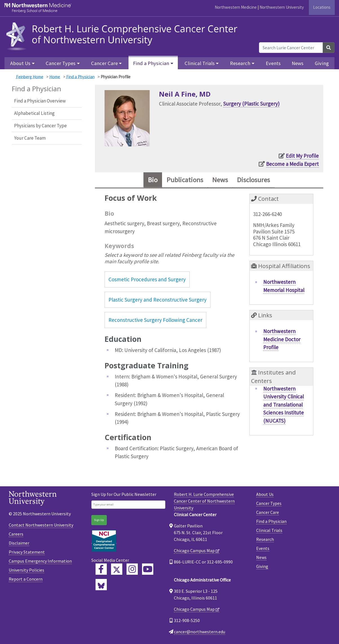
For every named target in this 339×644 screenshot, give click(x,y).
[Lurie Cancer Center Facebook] (101, 569)
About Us (265, 494)
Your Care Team (30, 138)
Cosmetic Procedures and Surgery (147, 279)
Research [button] (240, 63)
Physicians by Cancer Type (40, 126)
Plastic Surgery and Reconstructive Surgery (158, 300)
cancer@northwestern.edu (200, 632)
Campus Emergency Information (40, 561)
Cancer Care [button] (104, 63)
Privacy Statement (27, 552)
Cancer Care (268, 512)
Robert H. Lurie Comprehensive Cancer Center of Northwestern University (204, 501)
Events (273, 63)
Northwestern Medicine (236, 7)
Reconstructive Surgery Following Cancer (155, 320)
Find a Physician (80, 77)
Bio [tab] (153, 180)
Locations (322, 7)
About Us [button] (20, 63)
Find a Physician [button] (151, 63)
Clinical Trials (269, 530)
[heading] (123, 36)
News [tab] (220, 180)
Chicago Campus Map (194, 551)
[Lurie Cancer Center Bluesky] (101, 585)
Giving (322, 63)
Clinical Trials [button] (200, 63)
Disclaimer (19, 543)
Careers (16, 534)
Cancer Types (269, 503)
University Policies (26, 570)
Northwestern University (282, 7)
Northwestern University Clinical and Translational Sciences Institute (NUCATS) (283, 405)
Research (265, 539)
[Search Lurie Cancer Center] (291, 48)
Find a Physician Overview (40, 101)
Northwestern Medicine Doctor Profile (282, 339)
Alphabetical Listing (34, 113)
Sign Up (99, 520)
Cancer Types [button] (61, 63)
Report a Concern (26, 579)
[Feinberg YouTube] (148, 569)
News (298, 63)
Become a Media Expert (292, 164)
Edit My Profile (302, 156)
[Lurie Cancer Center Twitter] (117, 569)
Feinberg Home (30, 77)
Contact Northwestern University (41, 525)
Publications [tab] (185, 180)
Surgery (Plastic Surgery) (251, 104)
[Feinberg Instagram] (132, 569)
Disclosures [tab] (253, 180)
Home (55, 77)
